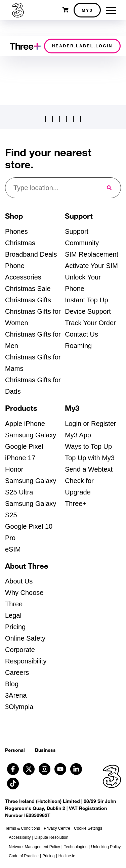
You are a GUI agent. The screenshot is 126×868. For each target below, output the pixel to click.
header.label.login (82, 46)
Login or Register (90, 424)
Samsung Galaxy (31, 435)
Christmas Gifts (28, 300)
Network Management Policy (34, 847)
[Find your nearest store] (52, 188)
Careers (17, 672)
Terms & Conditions (23, 828)
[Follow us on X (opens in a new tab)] (29, 769)
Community (82, 243)
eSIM (13, 549)
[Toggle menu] (111, 10)
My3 (87, 10)
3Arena (16, 695)
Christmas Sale (28, 289)
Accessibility (20, 837)
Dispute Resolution (52, 837)
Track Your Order (90, 323)
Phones (16, 231)
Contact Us (81, 334)
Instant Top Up (87, 300)
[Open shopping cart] (66, 10)
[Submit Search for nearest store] (110, 188)
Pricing (15, 627)
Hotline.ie (67, 856)
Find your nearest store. (48, 159)
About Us (19, 581)
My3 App (78, 435)
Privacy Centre (57, 828)
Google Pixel (24, 446)
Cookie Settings (88, 828)
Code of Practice (24, 856)
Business (45, 750)
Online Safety (25, 638)
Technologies (76, 847)
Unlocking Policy (106, 847)
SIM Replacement (92, 254)
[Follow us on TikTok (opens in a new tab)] (13, 784)
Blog (12, 684)
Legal (13, 615)
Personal (15, 750)
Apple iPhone (25, 424)
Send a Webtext (89, 469)
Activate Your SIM (91, 266)
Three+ (76, 504)
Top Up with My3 (90, 458)
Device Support (88, 311)
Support (77, 231)
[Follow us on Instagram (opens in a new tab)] (45, 769)
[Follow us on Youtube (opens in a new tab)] (60, 769)
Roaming (78, 346)
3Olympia (19, 707)
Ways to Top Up (88, 446)
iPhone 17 (20, 458)
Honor (14, 469)
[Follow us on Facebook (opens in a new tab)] (13, 769)
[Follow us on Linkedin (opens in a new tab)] (76, 769)
